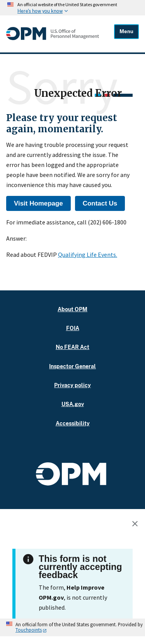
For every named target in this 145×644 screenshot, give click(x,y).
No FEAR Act (72, 347)
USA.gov (73, 404)
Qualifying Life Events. (88, 255)
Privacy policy (72, 385)
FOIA (73, 328)
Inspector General (72, 366)
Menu (126, 31)
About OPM (72, 309)
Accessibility (73, 423)
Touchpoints (29, 630)
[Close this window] (137, 525)
